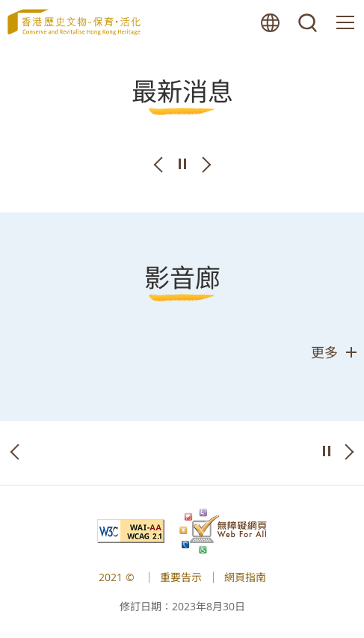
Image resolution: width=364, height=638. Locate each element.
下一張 (206, 164)
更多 (324, 352)
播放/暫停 (182, 164)
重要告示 (181, 577)
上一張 (158, 164)
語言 (271, 22)
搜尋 (308, 22)
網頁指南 (245, 577)
